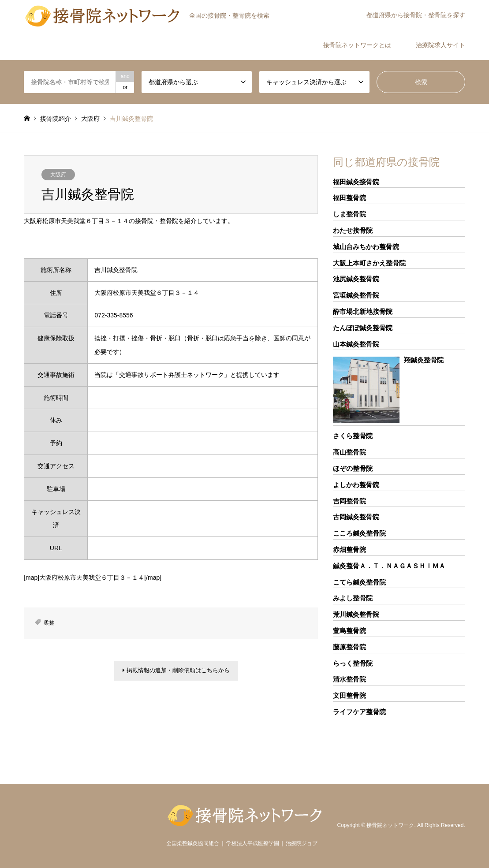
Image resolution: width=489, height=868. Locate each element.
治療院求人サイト (440, 45)
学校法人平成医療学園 (253, 843)
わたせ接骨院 (353, 230)
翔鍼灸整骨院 (424, 360)
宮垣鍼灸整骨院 (356, 295)
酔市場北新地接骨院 (363, 311)
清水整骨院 (349, 679)
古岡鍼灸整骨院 (356, 517)
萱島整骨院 (349, 631)
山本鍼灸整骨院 (356, 344)
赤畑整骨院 (349, 549)
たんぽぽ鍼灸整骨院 (363, 328)
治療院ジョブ (302, 843)
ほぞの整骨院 (353, 468)
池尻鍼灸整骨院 (356, 279)
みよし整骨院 (353, 598)
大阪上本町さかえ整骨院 (369, 263)
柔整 (49, 623)
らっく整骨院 (353, 663)
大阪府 (58, 175)
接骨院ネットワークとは (357, 45)
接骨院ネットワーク (390, 826)
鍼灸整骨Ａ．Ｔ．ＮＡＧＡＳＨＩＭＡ (389, 566)
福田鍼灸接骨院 (356, 182)
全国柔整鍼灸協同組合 (193, 843)
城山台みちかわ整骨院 (366, 247)
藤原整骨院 (349, 647)
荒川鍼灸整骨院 (356, 614)
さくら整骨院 (353, 436)
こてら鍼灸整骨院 (359, 582)
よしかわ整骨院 (356, 485)
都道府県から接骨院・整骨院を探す (416, 15)
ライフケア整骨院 (359, 712)
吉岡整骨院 (349, 501)
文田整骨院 (349, 695)
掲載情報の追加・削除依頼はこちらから (176, 672)
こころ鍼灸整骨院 (359, 533)
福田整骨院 (349, 198)
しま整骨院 (349, 214)
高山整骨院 (349, 452)
